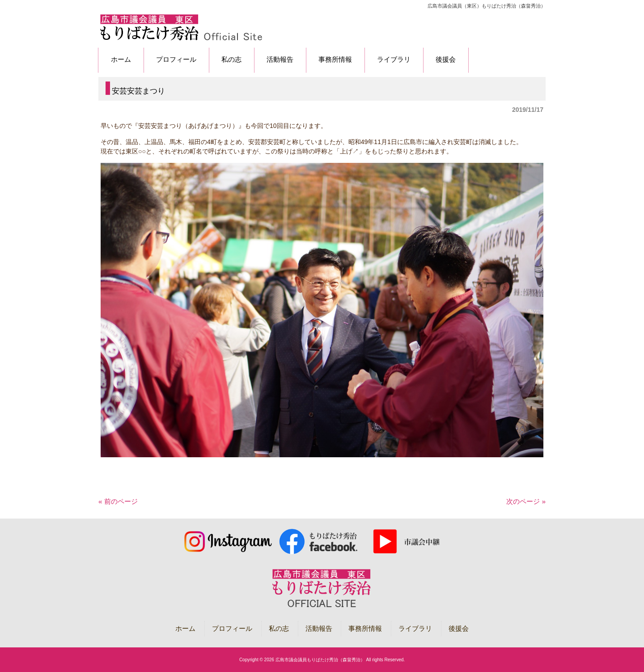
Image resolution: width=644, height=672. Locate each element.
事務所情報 (365, 628)
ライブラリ (415, 628)
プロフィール (232, 628)
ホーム (185, 628)
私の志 (279, 628)
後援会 (459, 628)
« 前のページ (118, 501)
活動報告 (319, 628)
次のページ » (526, 501)
